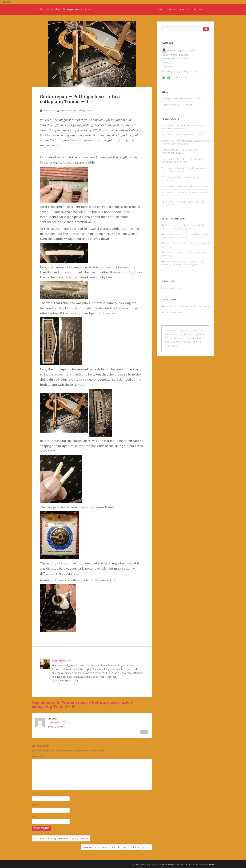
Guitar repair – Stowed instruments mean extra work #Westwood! (183, 127)
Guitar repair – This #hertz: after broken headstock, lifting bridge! (182, 160)
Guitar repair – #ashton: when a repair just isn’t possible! (183, 203)
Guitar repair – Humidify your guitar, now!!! (183, 135)
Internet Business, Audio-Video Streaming (187, 306)
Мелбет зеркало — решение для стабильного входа (179, 151)
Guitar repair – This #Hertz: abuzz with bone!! (185, 186)
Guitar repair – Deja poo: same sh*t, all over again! (184, 194)
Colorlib (189, 865)
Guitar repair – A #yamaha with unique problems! (181, 179)
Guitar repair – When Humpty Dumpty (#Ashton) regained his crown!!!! (183, 264)
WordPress (209, 865)
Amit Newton (66, 111)
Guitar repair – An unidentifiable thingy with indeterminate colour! (184, 170)
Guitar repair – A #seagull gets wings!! (185, 245)
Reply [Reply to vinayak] (144, 732)
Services (171, 9)
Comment (38, 756)
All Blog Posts (202, 9)
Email (36, 805)
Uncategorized (85, 111)
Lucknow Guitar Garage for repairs (63, 9)
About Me (184, 9)
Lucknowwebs (169, 865)
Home (159, 9)
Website (36, 816)
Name (36, 794)
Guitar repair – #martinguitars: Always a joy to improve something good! (185, 142)
